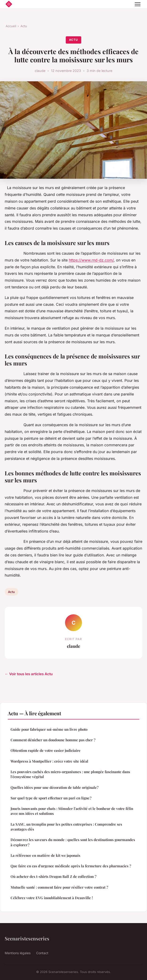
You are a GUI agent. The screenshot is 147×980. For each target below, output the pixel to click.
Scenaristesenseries (27, 938)
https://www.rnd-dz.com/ (91, 260)
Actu (24, 26)
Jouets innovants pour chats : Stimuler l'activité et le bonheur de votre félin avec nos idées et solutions (72, 811)
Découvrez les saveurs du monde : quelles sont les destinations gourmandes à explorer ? (73, 842)
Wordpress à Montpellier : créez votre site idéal (49, 761)
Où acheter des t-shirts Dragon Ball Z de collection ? (53, 876)
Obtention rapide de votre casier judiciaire (46, 750)
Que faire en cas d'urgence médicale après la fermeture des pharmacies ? (71, 866)
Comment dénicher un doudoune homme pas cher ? (53, 740)
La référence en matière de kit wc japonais (45, 855)
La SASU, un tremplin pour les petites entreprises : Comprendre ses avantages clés (66, 827)
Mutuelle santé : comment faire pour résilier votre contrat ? (59, 887)
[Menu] (138, 4)
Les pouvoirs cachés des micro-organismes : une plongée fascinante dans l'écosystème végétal (70, 774)
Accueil (11, 26)
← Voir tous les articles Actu (29, 674)
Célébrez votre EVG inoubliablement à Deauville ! (52, 898)
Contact (42, 953)
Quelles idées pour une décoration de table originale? (54, 787)
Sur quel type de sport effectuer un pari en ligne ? (51, 798)
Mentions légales (18, 953)
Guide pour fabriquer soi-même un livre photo (49, 729)
